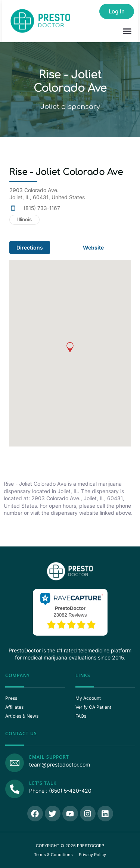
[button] (127, 31)
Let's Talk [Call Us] (43, 783)
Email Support (49, 757)
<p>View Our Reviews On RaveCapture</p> (70, 611)
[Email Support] (15, 763)
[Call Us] (15, 789)
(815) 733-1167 (42, 208)
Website (93, 247)
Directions (30, 247)
